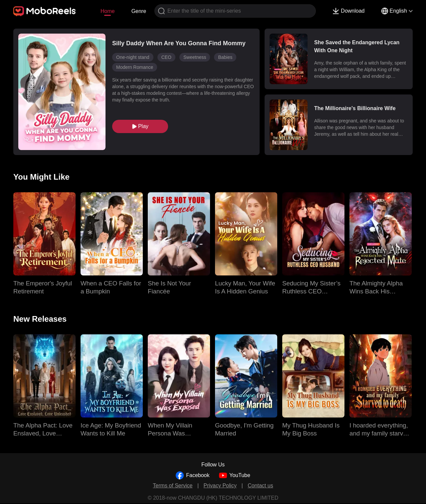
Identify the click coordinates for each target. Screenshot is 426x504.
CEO (166, 57)
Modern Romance (135, 67)
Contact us (260, 486)
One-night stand (133, 57)
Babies (225, 57)
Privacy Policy (220, 486)
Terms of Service (173, 486)
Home (108, 11)
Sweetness (195, 57)
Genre (139, 11)
